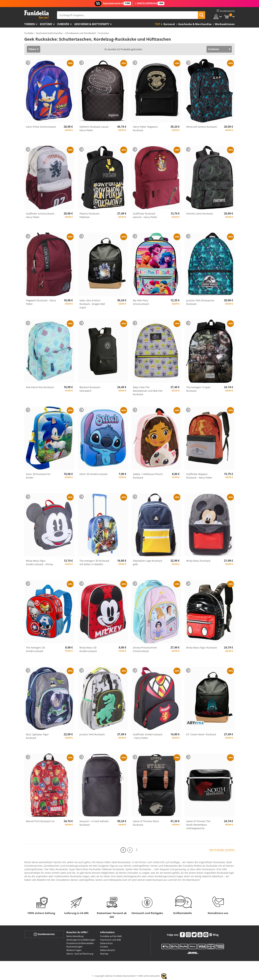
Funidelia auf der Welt (111, 936)
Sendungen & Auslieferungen (81, 940)
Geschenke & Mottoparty (92, 24)
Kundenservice (44, 934)
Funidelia (29, 33)
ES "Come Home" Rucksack (201, 734)
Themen (30, 24)
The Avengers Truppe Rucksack (198, 389)
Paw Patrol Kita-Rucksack (40, 387)
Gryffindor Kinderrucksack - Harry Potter (148, 736)
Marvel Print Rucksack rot (40, 821)
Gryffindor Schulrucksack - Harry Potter (41, 215)
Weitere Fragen (74, 950)
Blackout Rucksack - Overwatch (90, 389)
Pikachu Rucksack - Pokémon (90, 215)
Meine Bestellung (75, 936)
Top (157, 24)
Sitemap (104, 954)
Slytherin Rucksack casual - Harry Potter (95, 128)
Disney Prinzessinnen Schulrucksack (145, 649)
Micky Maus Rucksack (198, 561)
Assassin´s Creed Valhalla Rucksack (94, 823)
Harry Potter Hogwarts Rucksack (145, 128)
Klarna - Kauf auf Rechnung (80, 954)
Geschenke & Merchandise (49, 33)
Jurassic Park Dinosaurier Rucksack (200, 302)
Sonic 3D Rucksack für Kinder (38, 476)
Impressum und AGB (110, 940)
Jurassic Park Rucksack (92, 734)
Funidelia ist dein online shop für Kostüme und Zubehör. (36, 15)
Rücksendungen (74, 947)
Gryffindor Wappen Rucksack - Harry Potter (199, 476)
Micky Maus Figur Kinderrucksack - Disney (39, 562)
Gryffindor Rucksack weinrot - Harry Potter (145, 215)
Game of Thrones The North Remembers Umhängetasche (198, 825)
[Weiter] (137, 850)
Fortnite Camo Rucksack (200, 214)
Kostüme (46, 24)
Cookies (104, 947)
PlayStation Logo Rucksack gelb (148, 562)
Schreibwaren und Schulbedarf (80, 33)
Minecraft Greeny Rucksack (202, 127)
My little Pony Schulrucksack (141, 302)
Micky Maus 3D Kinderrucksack (88, 649)
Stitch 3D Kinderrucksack (93, 474)
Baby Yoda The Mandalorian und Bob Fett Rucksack (148, 391)
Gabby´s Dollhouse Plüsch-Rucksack (148, 476)
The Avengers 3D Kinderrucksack (35, 649)
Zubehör (63, 24)
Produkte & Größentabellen (80, 943)
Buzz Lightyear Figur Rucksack (37, 736)
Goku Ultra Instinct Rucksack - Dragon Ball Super (92, 304)
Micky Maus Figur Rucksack (202, 648)
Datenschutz (106, 943)
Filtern (32, 49)
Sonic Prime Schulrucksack (41, 127)
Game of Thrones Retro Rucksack (146, 823)
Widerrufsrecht (108, 950)
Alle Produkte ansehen (222, 850)
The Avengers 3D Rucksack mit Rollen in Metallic (94, 562)
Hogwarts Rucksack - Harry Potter (41, 302)
